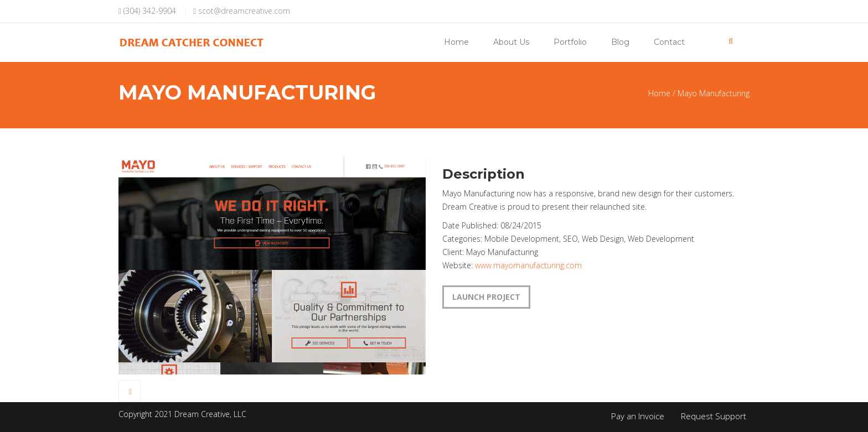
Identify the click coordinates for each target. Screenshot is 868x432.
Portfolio (570, 42)
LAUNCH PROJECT (486, 297)
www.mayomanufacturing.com (528, 265)
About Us (511, 42)
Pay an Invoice (638, 416)
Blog (620, 42)
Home (456, 42)
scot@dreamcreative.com (244, 11)
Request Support (714, 416)
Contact (669, 42)
